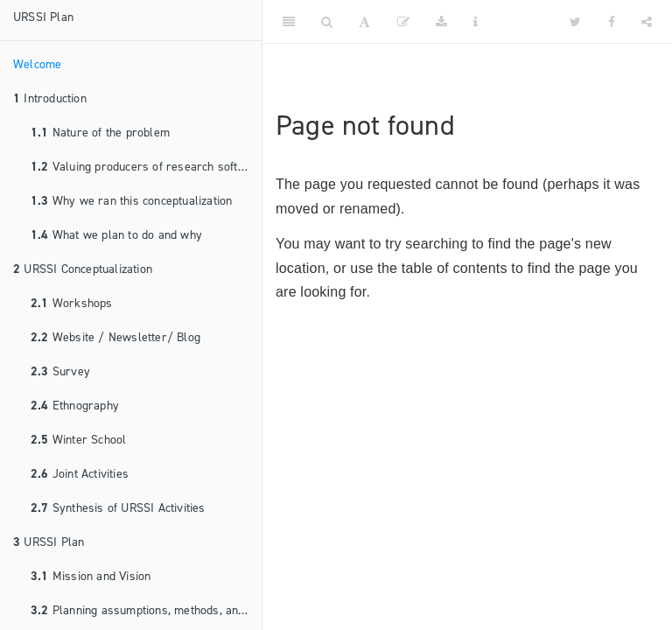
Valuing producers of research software (146, 167)
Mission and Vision (91, 576)
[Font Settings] (364, 22)
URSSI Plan (43, 17)
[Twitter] (575, 22)
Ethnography (75, 406)
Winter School (78, 440)
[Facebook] (612, 22)
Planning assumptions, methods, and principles (146, 610)
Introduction (50, 98)
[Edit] (403, 22)
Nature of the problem (100, 133)
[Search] (327, 22)
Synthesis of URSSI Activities (118, 508)
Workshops (72, 303)
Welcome (37, 64)
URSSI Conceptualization (83, 269)
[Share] (647, 22)
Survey (60, 371)
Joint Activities (80, 474)
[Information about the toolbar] (476, 22)
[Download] (441, 22)
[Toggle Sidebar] (289, 22)
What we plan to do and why (116, 235)
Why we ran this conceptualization (131, 201)
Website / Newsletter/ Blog (115, 337)
